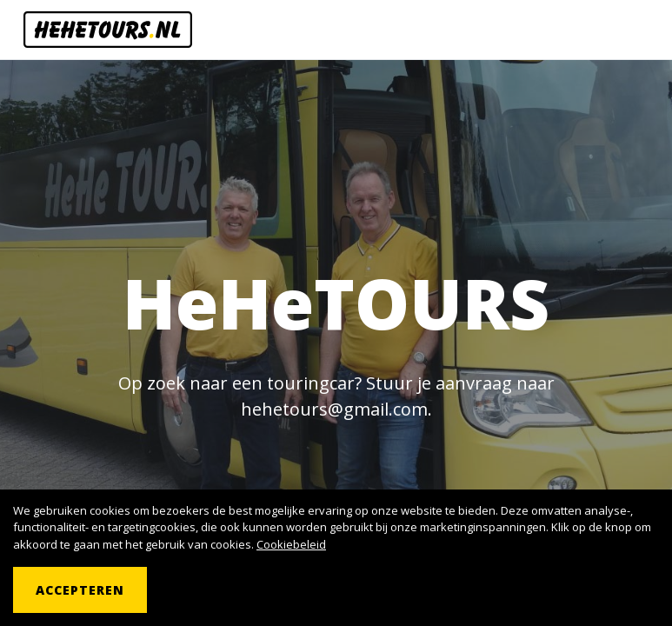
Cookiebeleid (291, 544)
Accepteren (80, 590)
